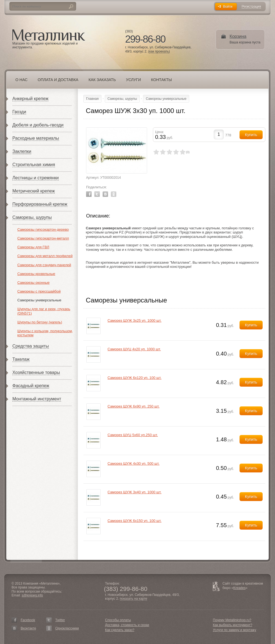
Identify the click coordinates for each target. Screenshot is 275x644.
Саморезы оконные (33, 283)
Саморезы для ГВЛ (33, 247)
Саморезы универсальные (39, 300)
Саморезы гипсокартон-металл (43, 238)
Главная (92, 99)
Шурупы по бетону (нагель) (40, 322)
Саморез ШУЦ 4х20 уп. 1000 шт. (134, 349)
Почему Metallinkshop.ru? (232, 620)
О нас (21, 80)
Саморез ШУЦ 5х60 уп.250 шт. (133, 435)
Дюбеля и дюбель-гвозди (38, 125)
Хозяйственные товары (36, 372)
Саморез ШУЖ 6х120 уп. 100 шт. (134, 378)
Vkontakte (105, 194)
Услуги (133, 80)
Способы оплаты (118, 620)
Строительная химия (34, 165)
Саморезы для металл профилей (45, 256)
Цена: (159, 132)
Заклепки (22, 151)
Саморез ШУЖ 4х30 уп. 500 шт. (134, 463)
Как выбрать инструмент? (233, 625)
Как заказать (102, 80)
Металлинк (49, 35)
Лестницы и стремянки (36, 178)
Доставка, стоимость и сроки (127, 625)
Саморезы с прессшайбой (39, 291)
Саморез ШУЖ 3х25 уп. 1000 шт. (134, 320)
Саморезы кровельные (36, 274)
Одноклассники (67, 628)
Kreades (239, 588)
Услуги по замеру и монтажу (235, 630)
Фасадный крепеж (31, 386)
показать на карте (134, 599)
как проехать (159, 52)
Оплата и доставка (58, 80)
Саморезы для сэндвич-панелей (44, 265)
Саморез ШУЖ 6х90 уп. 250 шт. (134, 406)
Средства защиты (31, 346)
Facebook (89, 194)
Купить (251, 325)
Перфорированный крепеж (40, 204)
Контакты (161, 80)
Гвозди (19, 112)
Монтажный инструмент (37, 399)
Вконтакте (28, 628)
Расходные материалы (36, 138)
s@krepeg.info (32, 595)
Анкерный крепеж (30, 99)
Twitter (97, 194)
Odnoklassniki (114, 194)
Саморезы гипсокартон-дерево (43, 229)
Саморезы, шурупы (32, 217)
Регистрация (251, 7)
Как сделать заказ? (120, 630)
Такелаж (21, 359)
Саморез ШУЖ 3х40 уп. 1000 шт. (134, 492)
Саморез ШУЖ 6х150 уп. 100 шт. (134, 521)
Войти (228, 7)
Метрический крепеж (34, 191)
